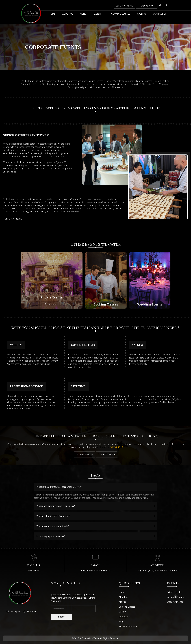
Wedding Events (175, 602)
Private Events (174, 592)
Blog (121, 621)
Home (52, 14)
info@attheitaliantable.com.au (95, 570)
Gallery (142, 14)
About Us (68, 14)
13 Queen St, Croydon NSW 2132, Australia (157, 570)
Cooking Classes (121, 14)
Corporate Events (176, 597)
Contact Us (160, 14)
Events (98, 14)
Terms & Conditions (129, 626)
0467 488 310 (116, 447)
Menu (83, 14)
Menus (122, 602)
